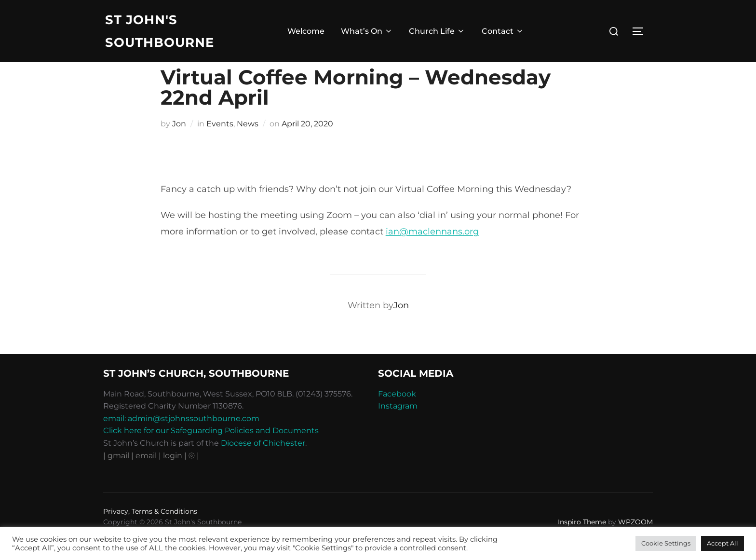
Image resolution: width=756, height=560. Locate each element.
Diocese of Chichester (263, 463)
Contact (503, 32)
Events (220, 143)
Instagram (398, 426)
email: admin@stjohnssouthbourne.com (181, 438)
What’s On (367, 32)
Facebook (397, 414)
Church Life (437, 32)
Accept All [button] (722, 543)
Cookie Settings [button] (666, 543)
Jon (179, 143)
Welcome (306, 32)
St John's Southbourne (160, 31)
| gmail (117, 475)
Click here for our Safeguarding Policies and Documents (211, 451)
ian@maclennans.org (432, 251)
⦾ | (194, 475)
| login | (173, 475)
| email (145, 475)
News (248, 143)
